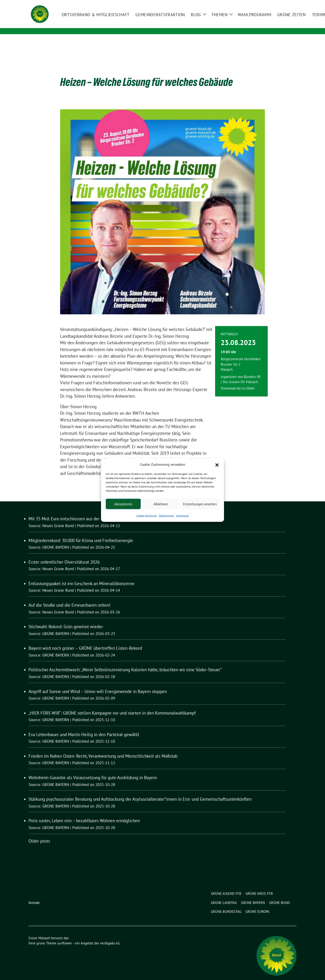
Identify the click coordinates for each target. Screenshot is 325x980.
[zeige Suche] (288, 4)
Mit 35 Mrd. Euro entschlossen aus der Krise (69, 511)
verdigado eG (110, 936)
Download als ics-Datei (238, 381)
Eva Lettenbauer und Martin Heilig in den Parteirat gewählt (84, 727)
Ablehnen (161, 504)
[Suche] (282, 4)
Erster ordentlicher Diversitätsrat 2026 (64, 555)
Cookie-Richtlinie (146, 516)
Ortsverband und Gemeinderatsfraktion (111, 25)
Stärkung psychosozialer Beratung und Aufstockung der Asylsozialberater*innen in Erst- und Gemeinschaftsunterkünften (140, 792)
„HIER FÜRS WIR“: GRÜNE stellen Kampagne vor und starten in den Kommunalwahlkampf (112, 706)
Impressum (182, 516)
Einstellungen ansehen (200, 504)
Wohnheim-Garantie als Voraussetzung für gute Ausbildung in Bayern (93, 770)
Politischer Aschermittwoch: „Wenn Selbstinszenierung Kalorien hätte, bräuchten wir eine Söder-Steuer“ (125, 662)
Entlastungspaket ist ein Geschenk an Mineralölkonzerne (81, 576)
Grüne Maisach (86, 18)
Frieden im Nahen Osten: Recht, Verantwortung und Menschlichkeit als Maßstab (103, 749)
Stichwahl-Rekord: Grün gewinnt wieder (66, 619)
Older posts (39, 834)
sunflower (65, 936)
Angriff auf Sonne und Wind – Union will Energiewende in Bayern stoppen (98, 684)
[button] (217, 464)
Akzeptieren (123, 504)
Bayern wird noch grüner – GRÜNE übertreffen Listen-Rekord (85, 641)
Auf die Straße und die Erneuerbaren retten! (69, 598)
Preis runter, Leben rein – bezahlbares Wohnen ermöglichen (84, 813)
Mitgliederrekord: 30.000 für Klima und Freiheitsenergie (81, 533)
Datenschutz (166, 516)
